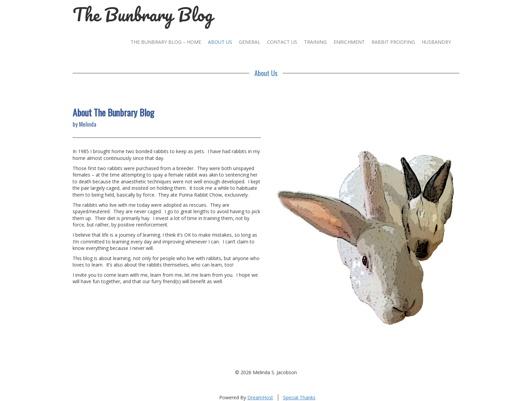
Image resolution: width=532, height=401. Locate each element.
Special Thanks (299, 397)
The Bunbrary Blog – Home (166, 42)
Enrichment (349, 42)
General (250, 42)
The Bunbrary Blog (143, 14)
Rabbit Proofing (393, 42)
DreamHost (260, 397)
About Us (220, 42)
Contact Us (282, 42)
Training (315, 42)
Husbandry (436, 42)
